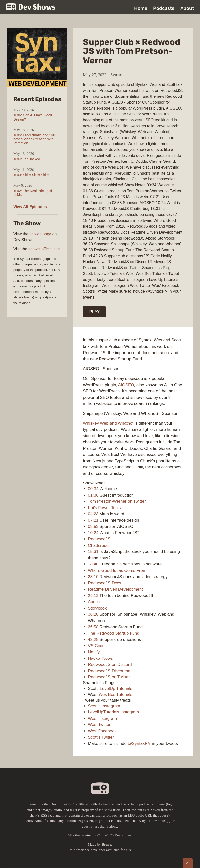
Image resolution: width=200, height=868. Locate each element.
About (187, 8)
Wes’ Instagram (102, 718)
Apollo (94, 602)
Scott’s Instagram (104, 706)
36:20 (93, 614)
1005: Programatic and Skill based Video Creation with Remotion (34, 139)
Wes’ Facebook (102, 731)
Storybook (97, 608)
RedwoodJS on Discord (110, 665)
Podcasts (164, 8)
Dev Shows (31, 8)
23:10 (93, 577)
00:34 (93, 489)
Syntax (116, 75)
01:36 (93, 495)
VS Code (96, 646)
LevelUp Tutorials (116, 688)
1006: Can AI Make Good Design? (33, 117)
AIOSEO (126, 385)
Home (141, 8)
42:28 (93, 639)
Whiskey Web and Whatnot (108, 423)
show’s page (41, 234)
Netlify (94, 652)
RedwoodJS (99, 539)
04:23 (93, 514)
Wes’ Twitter (99, 725)
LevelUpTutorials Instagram (113, 712)
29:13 (93, 596)
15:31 (93, 552)
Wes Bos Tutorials (115, 695)
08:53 (93, 526)
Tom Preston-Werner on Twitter (117, 501)
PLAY (95, 312)
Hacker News (100, 658)
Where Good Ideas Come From (117, 571)
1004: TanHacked (27, 159)
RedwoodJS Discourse (109, 671)
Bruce (106, 844)
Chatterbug (98, 545)
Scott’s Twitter (101, 737)
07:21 (93, 520)
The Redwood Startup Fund (114, 633)
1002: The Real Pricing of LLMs (33, 193)
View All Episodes (30, 207)
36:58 (93, 627)
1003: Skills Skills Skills (31, 175)
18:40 (93, 564)
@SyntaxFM (139, 744)
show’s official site (44, 249)
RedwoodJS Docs (105, 583)
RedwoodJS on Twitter (109, 677)
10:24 (93, 533)
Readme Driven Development (115, 589)
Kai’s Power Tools (104, 508)
